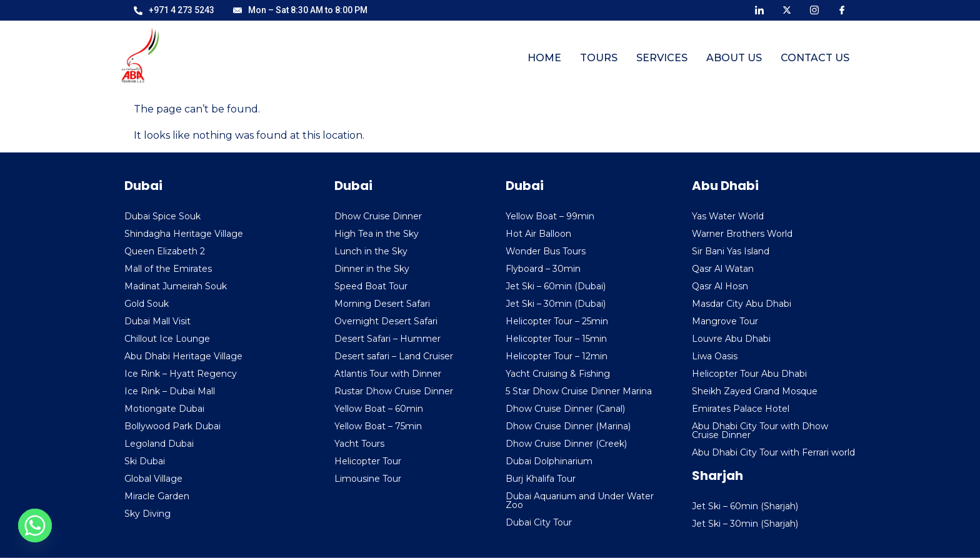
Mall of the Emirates (168, 269)
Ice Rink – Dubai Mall (170, 391)
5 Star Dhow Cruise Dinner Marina (579, 391)
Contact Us (815, 58)
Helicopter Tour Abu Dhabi (749, 374)
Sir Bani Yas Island (731, 251)
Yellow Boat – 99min (550, 216)
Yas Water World (728, 216)
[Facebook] (842, 9)
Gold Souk (147, 304)
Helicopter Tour (368, 461)
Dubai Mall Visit (157, 321)
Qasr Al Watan (723, 269)
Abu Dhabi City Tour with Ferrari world (773, 452)
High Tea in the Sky (377, 234)
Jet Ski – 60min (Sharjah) (745, 506)
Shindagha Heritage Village (184, 234)
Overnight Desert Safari (386, 321)
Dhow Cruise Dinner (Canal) (565, 409)
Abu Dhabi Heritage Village (183, 356)
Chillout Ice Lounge (167, 339)
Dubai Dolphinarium (549, 461)
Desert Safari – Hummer (387, 339)
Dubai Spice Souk (162, 216)
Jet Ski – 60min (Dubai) (556, 286)
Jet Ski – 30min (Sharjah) (745, 524)
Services (662, 58)
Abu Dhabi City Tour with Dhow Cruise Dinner (760, 431)
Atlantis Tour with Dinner (388, 374)
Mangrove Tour (725, 321)
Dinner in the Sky (372, 269)
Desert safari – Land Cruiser (394, 356)
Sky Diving (147, 514)
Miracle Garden (157, 496)
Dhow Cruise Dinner (378, 216)
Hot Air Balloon (538, 234)
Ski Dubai (145, 461)
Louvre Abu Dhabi (731, 339)
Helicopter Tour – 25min (557, 321)
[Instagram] (814, 9)
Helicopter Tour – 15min (556, 339)
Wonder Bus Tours (546, 251)
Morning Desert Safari (382, 304)
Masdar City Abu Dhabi (742, 304)
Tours (599, 58)
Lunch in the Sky (371, 251)
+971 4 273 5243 (174, 10)
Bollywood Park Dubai (172, 426)
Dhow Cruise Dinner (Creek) (566, 444)
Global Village (153, 479)
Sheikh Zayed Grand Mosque (755, 391)
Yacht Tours (359, 444)
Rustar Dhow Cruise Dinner (394, 391)
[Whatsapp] (35, 526)
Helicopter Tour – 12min (557, 356)
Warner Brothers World (742, 234)
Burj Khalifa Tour (541, 479)
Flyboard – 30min (543, 269)
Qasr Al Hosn (720, 286)
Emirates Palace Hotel (741, 409)
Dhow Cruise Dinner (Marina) (568, 426)
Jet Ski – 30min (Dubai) (556, 304)
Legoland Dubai (159, 444)
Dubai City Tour (539, 522)
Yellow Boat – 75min (378, 426)
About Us (734, 58)
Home (544, 58)
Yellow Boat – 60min (379, 409)
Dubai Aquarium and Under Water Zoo (580, 501)
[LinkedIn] (759, 9)
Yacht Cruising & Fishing (558, 374)
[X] (787, 9)
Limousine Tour (368, 479)
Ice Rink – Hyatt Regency (181, 374)
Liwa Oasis (715, 356)
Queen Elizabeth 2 (165, 251)
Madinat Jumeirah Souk (176, 286)
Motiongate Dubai (164, 409)
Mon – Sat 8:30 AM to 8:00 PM (300, 10)
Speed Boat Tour (371, 286)
